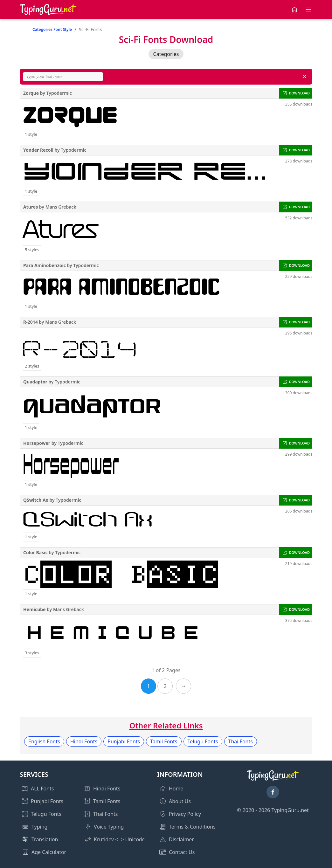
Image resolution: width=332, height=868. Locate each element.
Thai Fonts (241, 741)
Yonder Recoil (38, 150)
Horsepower (37, 443)
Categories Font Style (52, 29)
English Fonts (44, 741)
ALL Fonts (42, 789)
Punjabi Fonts (124, 741)
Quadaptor (35, 382)
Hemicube (34, 609)
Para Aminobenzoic (45, 265)
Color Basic (35, 552)
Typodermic (59, 93)
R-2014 (31, 322)
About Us (180, 801)
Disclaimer (181, 839)
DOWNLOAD (299, 93)
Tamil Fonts (164, 741)
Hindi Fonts (84, 741)
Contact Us (182, 852)
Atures (31, 207)
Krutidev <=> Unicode (119, 839)
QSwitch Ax (36, 500)
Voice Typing (109, 827)
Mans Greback (61, 207)
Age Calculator (49, 852)
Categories (166, 54)
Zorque (31, 93)
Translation (45, 839)
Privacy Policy (185, 814)
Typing (39, 827)
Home (176, 789)
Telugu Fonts (203, 741)
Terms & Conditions (192, 827)
